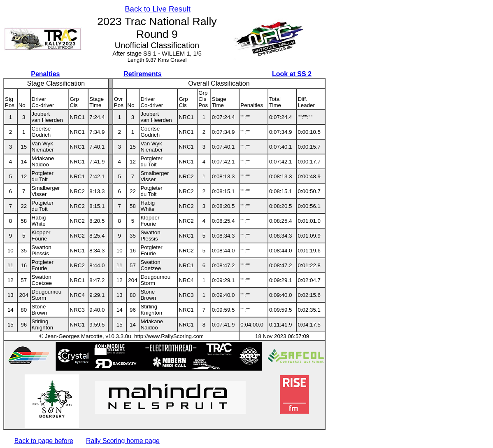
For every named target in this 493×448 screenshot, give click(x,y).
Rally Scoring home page (123, 441)
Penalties (45, 74)
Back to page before (44, 441)
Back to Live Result (158, 9)
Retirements (142, 74)
